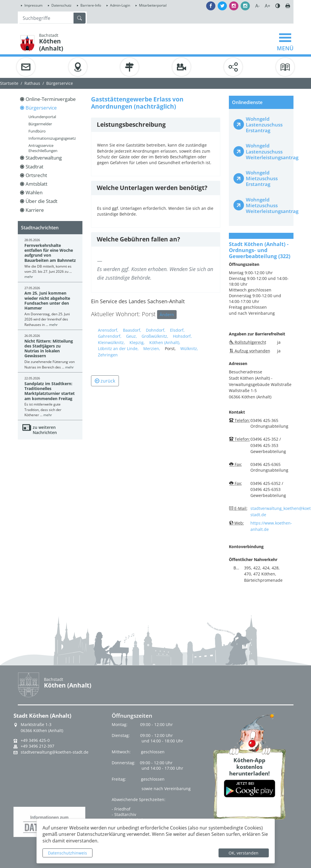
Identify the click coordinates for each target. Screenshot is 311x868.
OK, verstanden (244, 853)
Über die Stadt (41, 201)
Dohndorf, (156, 330)
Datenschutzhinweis (67, 853)
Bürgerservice (60, 83)
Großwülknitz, (155, 336)
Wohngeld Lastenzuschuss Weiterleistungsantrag (267, 151)
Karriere (35, 210)
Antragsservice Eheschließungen (43, 148)
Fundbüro (37, 131)
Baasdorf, (132, 330)
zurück (105, 381)
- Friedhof (121, 809)
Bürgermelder (40, 124)
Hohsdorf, (182, 336)
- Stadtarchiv (124, 814)
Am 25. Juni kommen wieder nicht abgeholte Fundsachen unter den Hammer (47, 300)
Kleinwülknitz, (111, 342)
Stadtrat (34, 167)
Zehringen (108, 355)
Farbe (278, 6)
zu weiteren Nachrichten (45, 430)
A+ (267, 6)
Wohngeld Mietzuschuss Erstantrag (262, 178)
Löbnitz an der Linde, (118, 348)
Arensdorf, (108, 330)
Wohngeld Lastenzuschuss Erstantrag (264, 125)
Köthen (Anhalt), (165, 342)
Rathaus (32, 83)
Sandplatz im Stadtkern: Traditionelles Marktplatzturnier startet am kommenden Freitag (50, 391)
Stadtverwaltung (44, 158)
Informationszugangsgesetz (52, 138)
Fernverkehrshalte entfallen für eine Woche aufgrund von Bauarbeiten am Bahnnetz (50, 253)
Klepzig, (137, 342)
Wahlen (34, 192)
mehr (29, 277)
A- (257, 6)
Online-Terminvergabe (51, 99)
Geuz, (132, 336)
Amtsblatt (36, 184)
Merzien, (152, 348)
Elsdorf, (177, 330)
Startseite (9, 83)
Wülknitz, (189, 348)
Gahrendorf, (110, 336)
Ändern (167, 315)
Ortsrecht (36, 175)
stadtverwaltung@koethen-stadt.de (55, 752)
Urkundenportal (42, 117)
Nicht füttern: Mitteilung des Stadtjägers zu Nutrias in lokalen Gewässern (49, 348)
